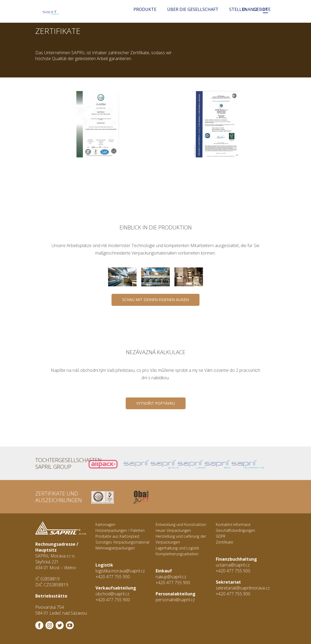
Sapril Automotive (231, 463)
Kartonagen (105, 524)
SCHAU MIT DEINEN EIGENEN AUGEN (155, 300)
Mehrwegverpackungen (115, 548)
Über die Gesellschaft (193, 9)
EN (245, 9)
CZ (255, 9)
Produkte (145, 9)
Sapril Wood (178, 463)
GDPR (221, 536)
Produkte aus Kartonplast (118, 536)
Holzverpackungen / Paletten (120, 530)
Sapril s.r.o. (124, 463)
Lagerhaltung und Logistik (177, 548)
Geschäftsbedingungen (235, 530)
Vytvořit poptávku (156, 403)
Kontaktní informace (233, 524)
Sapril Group (151, 463)
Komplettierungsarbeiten (177, 554)
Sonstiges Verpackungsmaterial (122, 542)
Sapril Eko (205, 463)
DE (265, 9)
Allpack (97, 463)
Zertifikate (224, 542)
